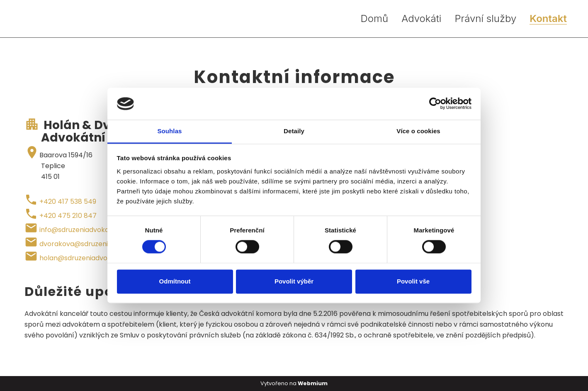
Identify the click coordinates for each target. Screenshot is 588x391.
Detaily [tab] (294, 131)
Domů (375, 19)
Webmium (313, 383)
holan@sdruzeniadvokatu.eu (85, 258)
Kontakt (548, 19)
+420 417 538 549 (68, 202)
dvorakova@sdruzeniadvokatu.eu (94, 244)
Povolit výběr (294, 281)
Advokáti (421, 19)
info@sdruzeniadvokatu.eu (82, 230)
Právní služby (485, 19)
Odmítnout (175, 281)
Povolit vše (413, 281)
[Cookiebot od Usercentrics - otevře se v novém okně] (435, 104)
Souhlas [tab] (169, 131)
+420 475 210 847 (68, 216)
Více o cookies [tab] (418, 131)
